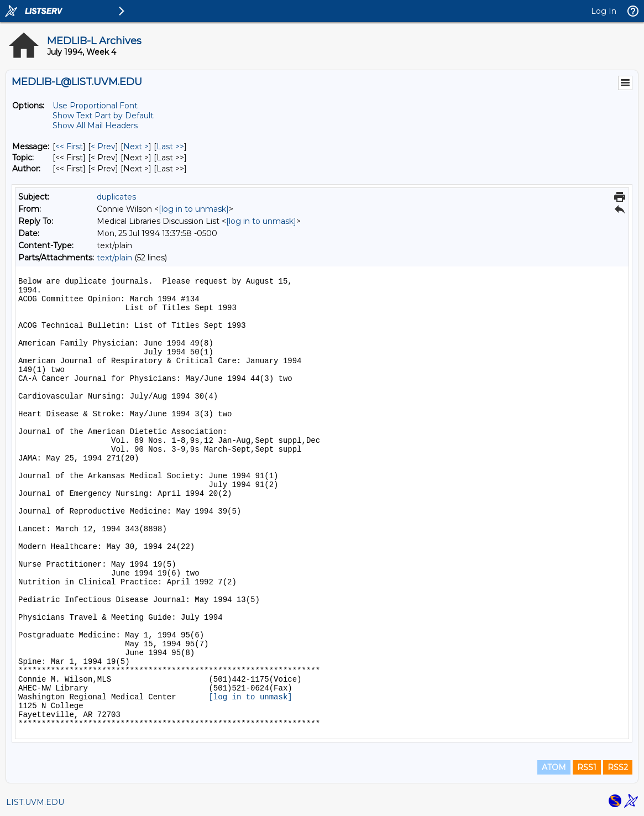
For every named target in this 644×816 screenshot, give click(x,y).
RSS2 (618, 767)
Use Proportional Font (95, 106)
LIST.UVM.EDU (35, 802)
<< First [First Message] (69, 147)
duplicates (116, 197)
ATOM (554, 767)
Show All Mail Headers (95, 125)
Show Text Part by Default (103, 116)
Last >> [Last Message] (170, 147)
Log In (604, 11)
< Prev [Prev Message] (103, 147)
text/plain (114, 258)
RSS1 (587, 767)
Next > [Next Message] (136, 147)
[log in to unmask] (194, 209)
